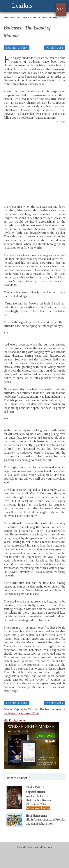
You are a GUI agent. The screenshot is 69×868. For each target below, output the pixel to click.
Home (6, 18)
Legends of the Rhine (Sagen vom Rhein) (39, 18)
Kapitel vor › (55, 48)
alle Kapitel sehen (15, 720)
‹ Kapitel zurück (17, 48)
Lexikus (22, 5)
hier (50, 824)
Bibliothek (15, 18)
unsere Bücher (17, 778)
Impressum (47, 847)
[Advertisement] (34, 161)
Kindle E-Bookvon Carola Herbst (37, 792)
